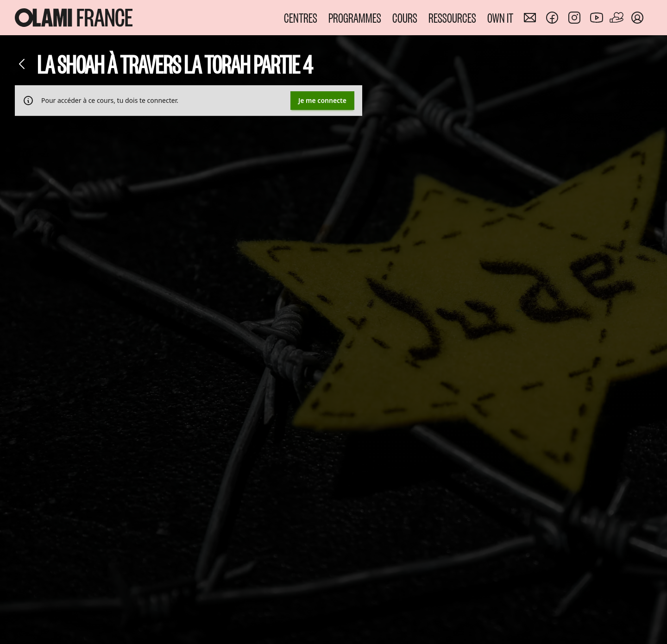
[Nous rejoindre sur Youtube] (597, 18)
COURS (405, 17)
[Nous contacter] (530, 18)
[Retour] (22, 64)
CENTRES (301, 17)
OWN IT (500, 17)
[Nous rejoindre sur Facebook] (552, 18)
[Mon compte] (637, 18)
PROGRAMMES (355, 17)
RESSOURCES (452, 17)
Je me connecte (322, 100)
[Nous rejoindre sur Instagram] (574, 18)
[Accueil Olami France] (74, 18)
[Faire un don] (617, 18)
